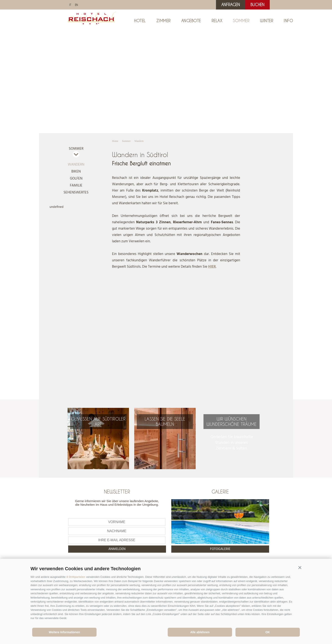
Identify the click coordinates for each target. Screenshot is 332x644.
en (76, 5)
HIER (212, 267)
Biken (76, 172)
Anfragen (231, 5)
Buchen (257, 5)
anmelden (117, 549)
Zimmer (163, 21)
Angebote (191, 21)
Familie (76, 186)
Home (115, 141)
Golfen (76, 179)
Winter (267, 21)
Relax (217, 21)
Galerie (220, 492)
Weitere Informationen (64, 632)
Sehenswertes (76, 193)
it (70, 5)
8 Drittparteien (76, 577)
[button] (300, 568)
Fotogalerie (220, 549)
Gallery (141, 127)
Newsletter (117, 492)
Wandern (76, 165)
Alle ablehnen (200, 632)
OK (268, 632)
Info (288, 21)
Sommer (241, 21)
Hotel (140, 21)
